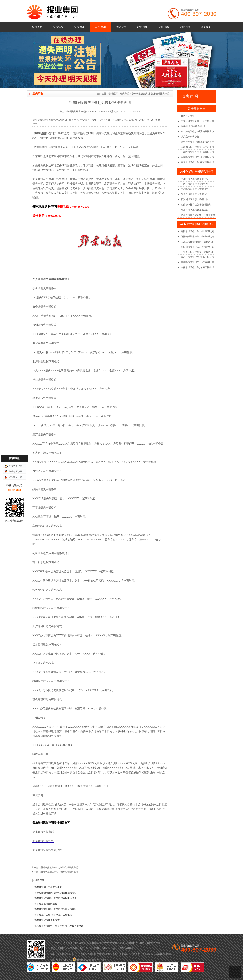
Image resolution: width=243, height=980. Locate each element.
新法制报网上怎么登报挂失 (195, 199)
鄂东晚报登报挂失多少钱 (47, 850)
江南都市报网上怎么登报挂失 (196, 205)
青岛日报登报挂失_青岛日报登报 (197, 257)
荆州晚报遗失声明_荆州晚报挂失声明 (59, 868)
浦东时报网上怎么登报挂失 (195, 179)
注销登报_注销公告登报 (193, 126)
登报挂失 (58, 27)
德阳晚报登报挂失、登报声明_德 (197, 237)
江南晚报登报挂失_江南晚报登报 (197, 152)
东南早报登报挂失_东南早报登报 (197, 267)
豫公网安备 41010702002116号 (90, 960)
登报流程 (185, 27)
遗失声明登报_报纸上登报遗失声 (197, 142)
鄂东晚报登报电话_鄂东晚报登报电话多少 (55, 898)
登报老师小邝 (15, 388)
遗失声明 (100, 27)
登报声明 (79, 27)
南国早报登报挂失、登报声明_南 (197, 231)
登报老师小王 (15, 394)
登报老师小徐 (15, 399)
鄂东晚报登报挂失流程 (46, 904)
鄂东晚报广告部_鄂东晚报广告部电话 (53, 915)
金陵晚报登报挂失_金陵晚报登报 (197, 157)
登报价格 (164, 27)
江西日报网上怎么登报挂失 (195, 184)
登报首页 (37, 27)
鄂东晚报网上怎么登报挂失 (48, 887)
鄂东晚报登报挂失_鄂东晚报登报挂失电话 (55, 893)
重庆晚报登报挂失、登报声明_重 (197, 262)
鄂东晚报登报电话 (43, 832)
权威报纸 (143, 27)
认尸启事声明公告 (190, 137)
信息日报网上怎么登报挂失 (195, 194)
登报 (74, 948)
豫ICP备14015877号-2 (62, 960)
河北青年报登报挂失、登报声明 (197, 252)
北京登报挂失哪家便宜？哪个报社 (198, 215)
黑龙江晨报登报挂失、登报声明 (197, 242)
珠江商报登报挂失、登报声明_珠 (197, 247)
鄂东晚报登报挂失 (43, 841)
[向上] (235, 972)
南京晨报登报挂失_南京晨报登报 (197, 162)
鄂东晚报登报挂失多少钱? (47, 920)
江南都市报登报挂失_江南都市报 (197, 147)
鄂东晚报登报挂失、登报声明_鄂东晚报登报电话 (59, 926)
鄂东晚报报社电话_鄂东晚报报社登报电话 (55, 909)
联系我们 (206, 27)
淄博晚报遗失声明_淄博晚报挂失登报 (59, 872)
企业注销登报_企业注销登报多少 (197, 131)
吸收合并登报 (188, 116)
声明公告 (121, 27)
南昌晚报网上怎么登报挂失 (195, 189)
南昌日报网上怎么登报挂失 (195, 210)
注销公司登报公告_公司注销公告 (197, 121)
